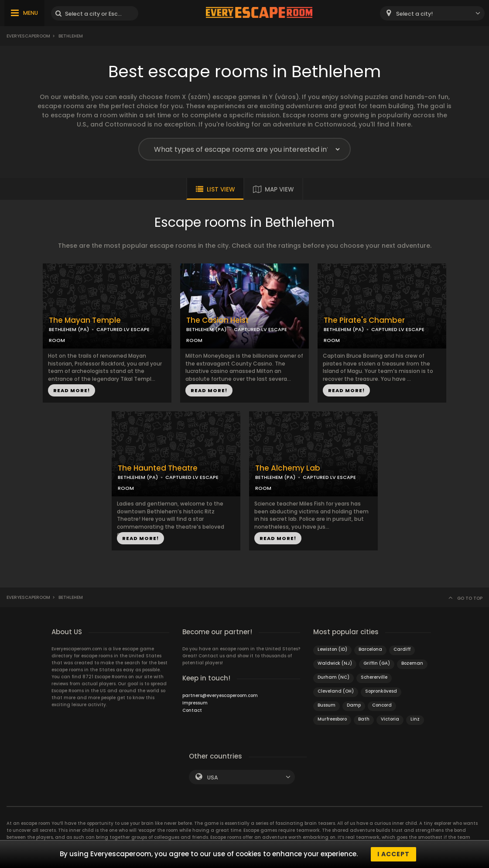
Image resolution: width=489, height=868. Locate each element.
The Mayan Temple (85, 320)
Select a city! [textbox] (414, 14)
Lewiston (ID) (332, 649)
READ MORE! (72, 390)
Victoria (390, 719)
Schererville (374, 677)
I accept (393, 854)
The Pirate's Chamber (364, 320)
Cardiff (402, 649)
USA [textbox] (213, 777)
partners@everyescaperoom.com (220, 695)
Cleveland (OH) (336, 691)
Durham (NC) (333, 677)
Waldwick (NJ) (335, 663)
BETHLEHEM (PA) (69, 329)
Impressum (195, 703)
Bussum (327, 705)
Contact (192, 710)
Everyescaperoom (28, 36)
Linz (415, 719)
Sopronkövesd (381, 691)
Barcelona (370, 649)
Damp (354, 705)
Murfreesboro (332, 719)
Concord (382, 705)
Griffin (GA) (377, 663)
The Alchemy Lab (288, 468)
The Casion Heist (217, 320)
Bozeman (412, 663)
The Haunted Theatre (158, 468)
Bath (364, 719)
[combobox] (432, 13)
